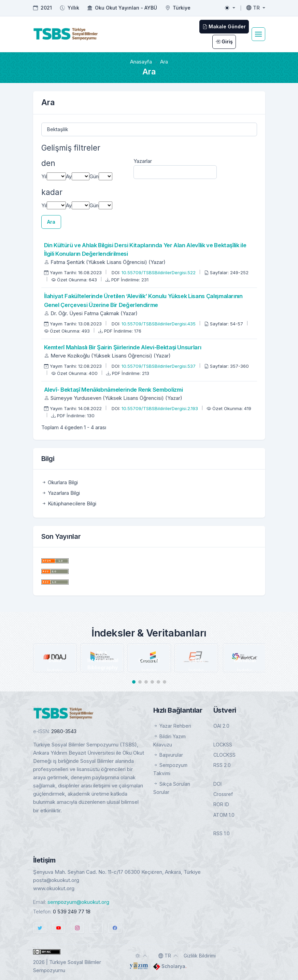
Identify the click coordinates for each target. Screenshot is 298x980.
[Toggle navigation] (258, 34)
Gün (94, 176)
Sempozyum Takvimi (170, 769)
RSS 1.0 (222, 833)
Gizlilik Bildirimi (200, 956)
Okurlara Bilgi (60, 482)
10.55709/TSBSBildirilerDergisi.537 (159, 366)
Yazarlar (143, 161)
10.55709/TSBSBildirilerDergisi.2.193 (160, 408)
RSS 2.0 (222, 765)
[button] (134, 682)
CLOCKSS (224, 755)
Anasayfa (141, 62)
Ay (69, 176)
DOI (217, 784)
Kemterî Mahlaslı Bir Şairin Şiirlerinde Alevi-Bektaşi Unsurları (123, 347)
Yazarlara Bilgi (61, 493)
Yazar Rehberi (172, 726)
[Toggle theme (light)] (230, 8)
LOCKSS (223, 745)
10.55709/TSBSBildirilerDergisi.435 (159, 324)
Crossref (223, 794)
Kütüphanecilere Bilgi (69, 503)
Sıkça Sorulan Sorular (172, 788)
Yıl (44, 176)
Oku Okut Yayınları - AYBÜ (126, 8)
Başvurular (168, 755)
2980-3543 (64, 731)
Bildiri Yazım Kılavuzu (169, 740)
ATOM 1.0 (224, 815)
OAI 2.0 (221, 726)
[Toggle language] (256, 8)
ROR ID (221, 804)
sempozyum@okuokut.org (78, 902)
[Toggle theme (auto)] (141, 956)
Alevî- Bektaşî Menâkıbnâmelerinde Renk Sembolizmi (113, 390)
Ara (51, 222)
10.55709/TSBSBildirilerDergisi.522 (159, 272)
